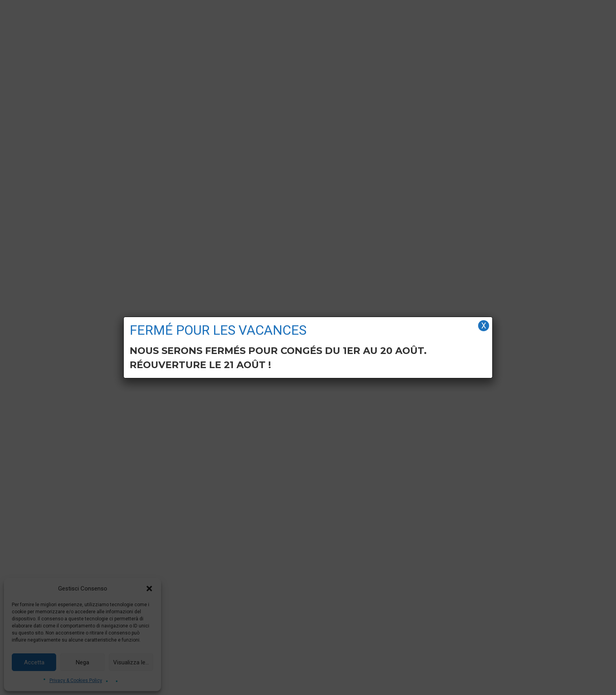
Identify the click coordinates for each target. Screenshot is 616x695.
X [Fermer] (484, 326)
